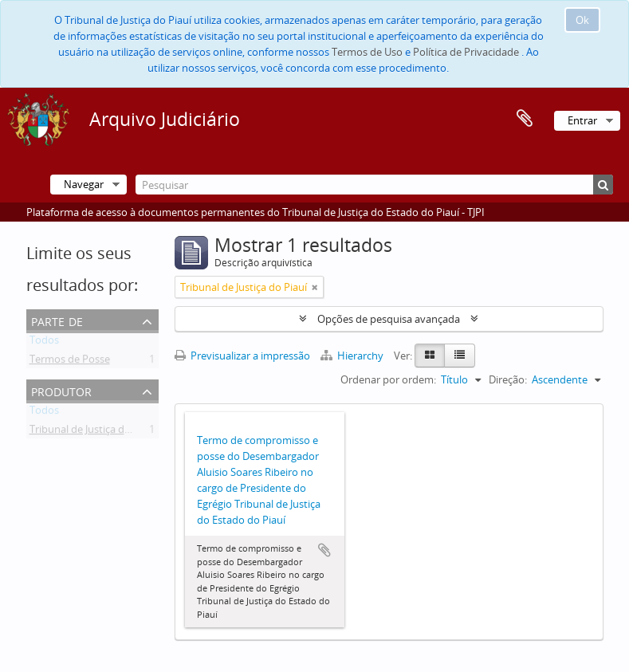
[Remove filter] (315, 287)
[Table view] (460, 356)
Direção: (508, 379)
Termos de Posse (70, 362)
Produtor (61, 390)
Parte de (57, 320)
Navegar (84, 184)
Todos (44, 343)
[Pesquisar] (374, 185)
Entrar (582, 120)
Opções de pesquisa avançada (389, 319)
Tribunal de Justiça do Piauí (93, 432)
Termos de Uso (367, 52)
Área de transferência (525, 119)
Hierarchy (353, 356)
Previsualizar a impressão (242, 356)
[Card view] (430, 356)
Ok (582, 20)
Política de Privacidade (466, 52)
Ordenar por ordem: (388, 379)
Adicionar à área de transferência (324, 550)
